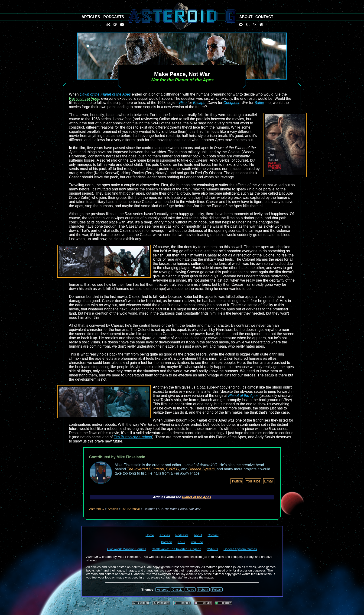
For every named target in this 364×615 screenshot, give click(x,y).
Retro (190, 590)
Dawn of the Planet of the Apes (105, 94)
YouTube (253, 481)
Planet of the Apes (84, 98)
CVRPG (173, 469)
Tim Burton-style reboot (133, 437)
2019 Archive (131, 509)
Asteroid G (97, 509)
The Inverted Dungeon (145, 469)
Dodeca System (202, 469)
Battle (259, 103)
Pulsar (217, 590)
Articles (113, 509)
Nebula (203, 590)
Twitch (237, 481)
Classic (177, 590)
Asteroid (163, 590)
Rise (183, 103)
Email (269, 481)
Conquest (231, 103)
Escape (199, 103)
